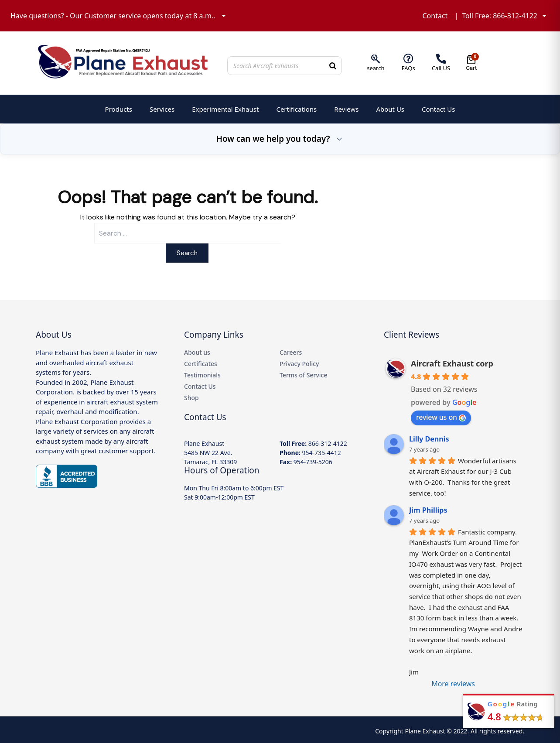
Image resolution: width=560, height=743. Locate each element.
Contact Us (438, 109)
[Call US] (441, 59)
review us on (441, 417)
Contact (435, 16)
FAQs (408, 68)
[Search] (333, 66)
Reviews (346, 109)
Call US (441, 68)
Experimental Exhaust (225, 109)
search (376, 68)
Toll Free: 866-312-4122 (500, 16)
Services (162, 109)
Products (119, 109)
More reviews (453, 684)
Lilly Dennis (429, 439)
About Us (390, 109)
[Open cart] (471, 63)
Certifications (296, 109)
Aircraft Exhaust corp (452, 363)
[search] (376, 59)
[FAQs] (408, 59)
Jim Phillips (428, 510)
